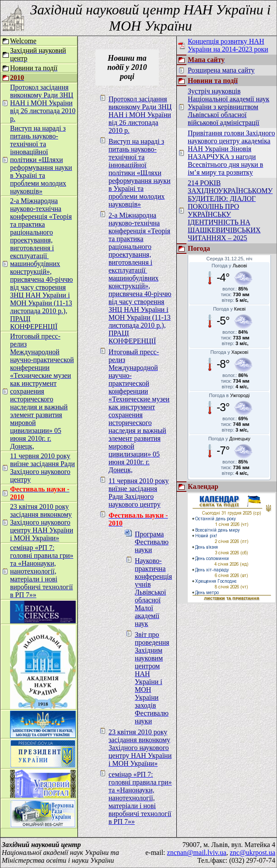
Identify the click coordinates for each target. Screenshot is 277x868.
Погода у (230, 266)
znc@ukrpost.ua (252, 852)
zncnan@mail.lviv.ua (197, 852)
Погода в (230, 395)
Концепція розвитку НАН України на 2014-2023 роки (228, 45)
